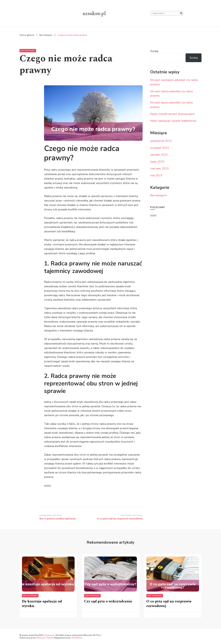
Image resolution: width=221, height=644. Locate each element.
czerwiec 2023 (159, 168)
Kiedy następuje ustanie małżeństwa (173, 121)
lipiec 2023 (157, 162)
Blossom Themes (45, 638)
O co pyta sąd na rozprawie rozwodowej (169, 604)
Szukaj (154, 51)
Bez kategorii (28, 51)
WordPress (77, 638)
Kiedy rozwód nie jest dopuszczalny (172, 114)
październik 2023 (161, 141)
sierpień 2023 (159, 155)
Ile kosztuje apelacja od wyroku (42, 604)
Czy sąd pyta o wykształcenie (108, 601)
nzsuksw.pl (94, 13)
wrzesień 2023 (160, 148)
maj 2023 (156, 175)
